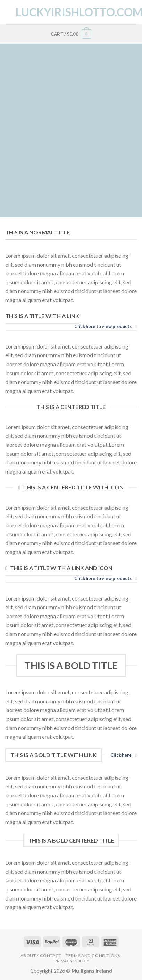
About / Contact (41, 956)
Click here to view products (106, 326)
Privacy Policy (72, 961)
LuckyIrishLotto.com (71, 12)
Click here (124, 755)
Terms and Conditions (93, 956)
